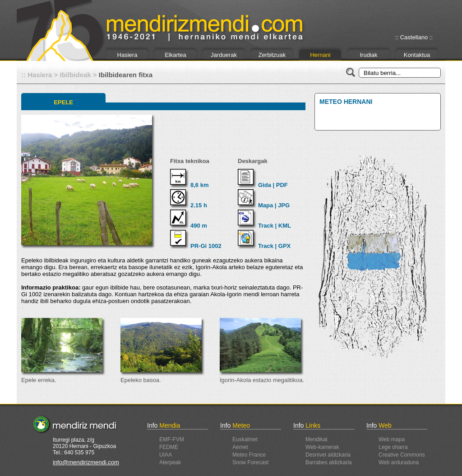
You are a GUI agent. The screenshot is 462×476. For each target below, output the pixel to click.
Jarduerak (224, 55)
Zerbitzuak (272, 55)
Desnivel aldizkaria (328, 455)
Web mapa (392, 439)
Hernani (320, 55)
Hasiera (127, 55)
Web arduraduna (399, 462)
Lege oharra (393, 447)
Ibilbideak (76, 75)
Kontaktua (417, 55)
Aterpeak (170, 462)
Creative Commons (402, 455)
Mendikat (316, 439)
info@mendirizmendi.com (86, 462)
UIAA (166, 455)
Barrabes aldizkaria (329, 462)
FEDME (169, 447)
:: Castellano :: (414, 37)
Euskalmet (245, 439)
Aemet (240, 447)
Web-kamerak (322, 447)
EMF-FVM (172, 439)
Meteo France (249, 455)
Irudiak (368, 55)
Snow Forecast (250, 462)
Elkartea (176, 55)
